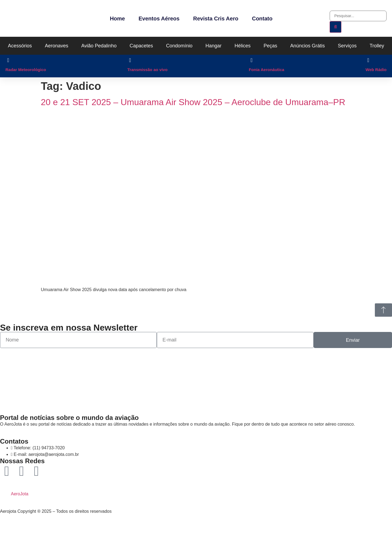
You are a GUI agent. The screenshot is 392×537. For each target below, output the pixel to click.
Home (117, 19)
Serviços (347, 46)
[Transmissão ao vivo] (130, 60)
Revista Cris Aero (216, 19)
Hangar (214, 46)
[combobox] (358, 16)
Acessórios (20, 46)
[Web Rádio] (368, 60)
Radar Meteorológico (26, 70)
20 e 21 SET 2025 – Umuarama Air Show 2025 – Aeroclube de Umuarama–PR (193, 102)
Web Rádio (376, 70)
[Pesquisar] (336, 27)
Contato (262, 19)
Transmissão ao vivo (148, 70)
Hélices (243, 46)
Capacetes (141, 46)
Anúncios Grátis (307, 46)
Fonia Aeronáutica (267, 70)
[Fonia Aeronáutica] (252, 60)
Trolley (377, 46)
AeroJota (20, 494)
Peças (270, 46)
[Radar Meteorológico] (8, 60)
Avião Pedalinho (99, 46)
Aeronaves (57, 46)
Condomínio (179, 46)
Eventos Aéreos (159, 19)
